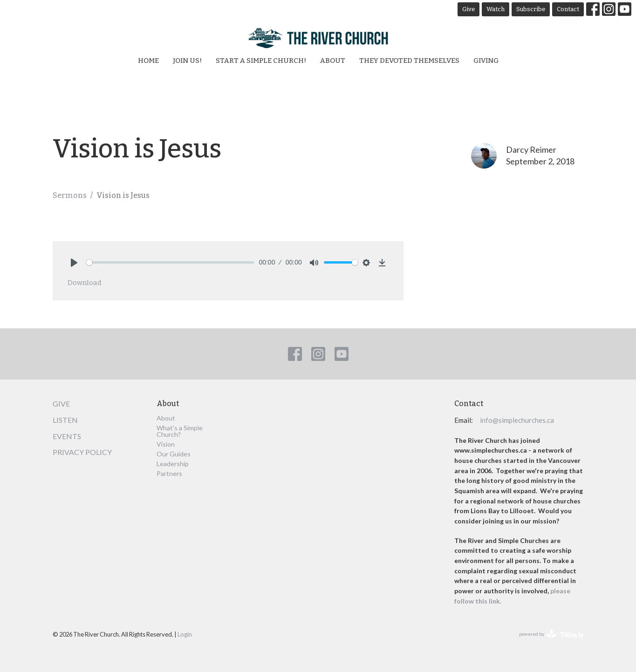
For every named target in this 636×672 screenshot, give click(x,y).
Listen (65, 420)
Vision (166, 444)
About (333, 61)
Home (148, 61)
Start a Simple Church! (261, 61)
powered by (551, 635)
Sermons (70, 195)
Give (468, 9)
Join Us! (187, 61)
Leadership (173, 464)
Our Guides (174, 454)
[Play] (74, 263)
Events (67, 436)
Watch (496, 9)
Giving (486, 61)
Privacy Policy (82, 452)
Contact (568, 9)
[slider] (170, 262)
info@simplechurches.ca (517, 420)
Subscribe (531, 9)
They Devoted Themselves (409, 61)
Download (85, 283)
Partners (169, 473)
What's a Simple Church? (180, 431)
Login (185, 634)
